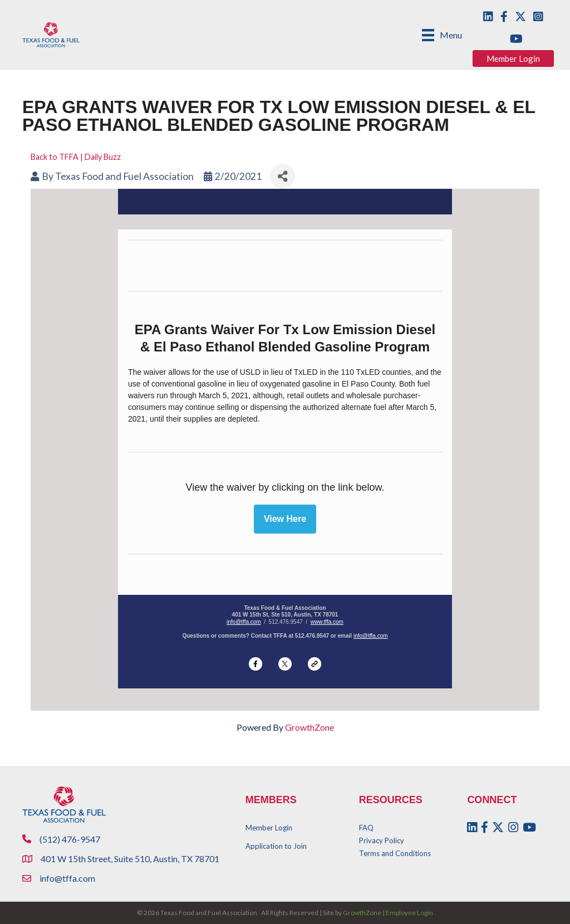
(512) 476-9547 (70, 839)
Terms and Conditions (395, 853)
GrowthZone (309, 727)
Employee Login (409, 913)
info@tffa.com (244, 622)
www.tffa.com (327, 622)
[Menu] (442, 35)
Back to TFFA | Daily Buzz (76, 157)
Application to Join (276, 846)
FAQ (366, 828)
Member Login (269, 828)
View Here (285, 519)
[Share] (282, 176)
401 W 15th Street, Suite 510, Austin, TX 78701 (131, 859)
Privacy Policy (382, 840)
